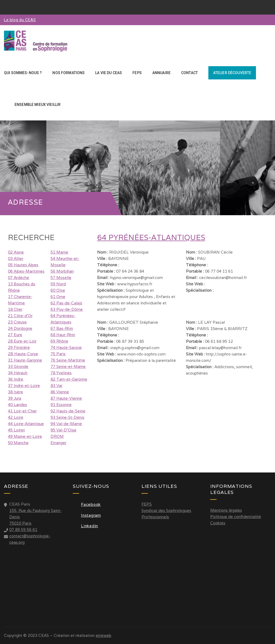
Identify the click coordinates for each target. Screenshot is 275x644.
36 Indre (16, 379)
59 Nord (58, 284)
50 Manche (18, 443)
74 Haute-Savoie (66, 347)
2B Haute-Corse (23, 354)
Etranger (58, 443)
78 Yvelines (61, 373)
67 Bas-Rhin (62, 328)
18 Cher (15, 309)
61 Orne (58, 297)
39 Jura (15, 398)
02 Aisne (16, 252)
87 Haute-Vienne (66, 398)
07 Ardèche (19, 278)
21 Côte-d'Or (20, 316)
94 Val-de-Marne (66, 424)
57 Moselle (61, 278)
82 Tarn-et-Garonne (69, 379)
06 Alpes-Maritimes (26, 271)
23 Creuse (17, 322)
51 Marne (59, 252)
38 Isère (15, 392)
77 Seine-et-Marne (68, 366)
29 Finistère (19, 347)
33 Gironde (18, 366)
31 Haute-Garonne (25, 360)
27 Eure (15, 335)
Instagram (87, 515)
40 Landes (17, 405)
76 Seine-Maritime (68, 360)
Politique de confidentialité (236, 517)
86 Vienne (60, 392)
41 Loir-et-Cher (22, 411)
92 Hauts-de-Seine (68, 411)
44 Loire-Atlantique (26, 424)
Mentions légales (226, 510)
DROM (57, 436)
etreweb (104, 635)
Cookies (218, 523)
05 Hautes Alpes (23, 265)
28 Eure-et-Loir (22, 341)
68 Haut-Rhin (63, 335)
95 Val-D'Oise (63, 430)
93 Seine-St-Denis (67, 417)
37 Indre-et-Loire (24, 386)
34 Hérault (18, 373)
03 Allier (16, 258)
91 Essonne (61, 405)
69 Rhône (59, 341)
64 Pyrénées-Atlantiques (151, 237)
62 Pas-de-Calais (66, 303)
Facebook (87, 504)
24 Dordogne (20, 328)
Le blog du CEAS (20, 20)
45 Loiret (16, 430)
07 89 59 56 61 (23, 530)
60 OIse (58, 290)
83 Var (56, 386)
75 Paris (58, 354)
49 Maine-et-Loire (25, 436)
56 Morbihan (62, 271)
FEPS (147, 504)
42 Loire (16, 417)
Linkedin (85, 526)
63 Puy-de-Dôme (67, 309)
